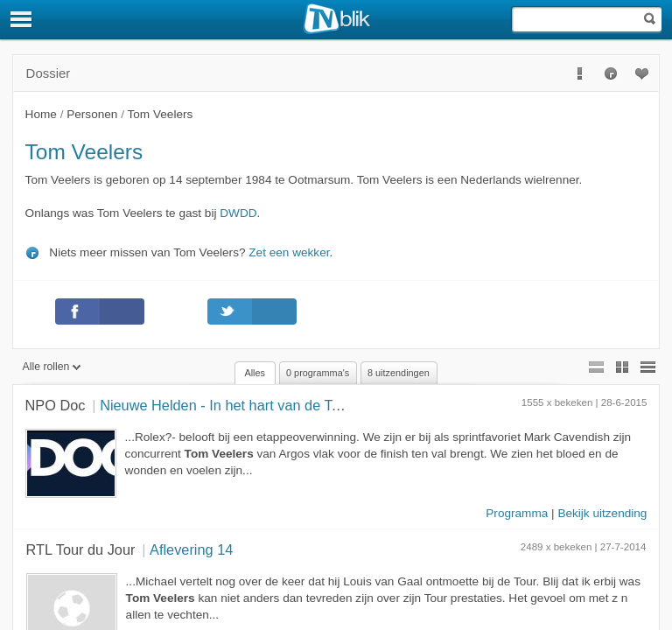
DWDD (238, 213)
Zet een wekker (289, 252)
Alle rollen (52, 367)
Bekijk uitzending (602, 513)
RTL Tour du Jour (81, 549)
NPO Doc (56, 405)
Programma (517, 513)
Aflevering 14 (191, 549)
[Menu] (22, 19)
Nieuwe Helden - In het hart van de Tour (226, 405)
